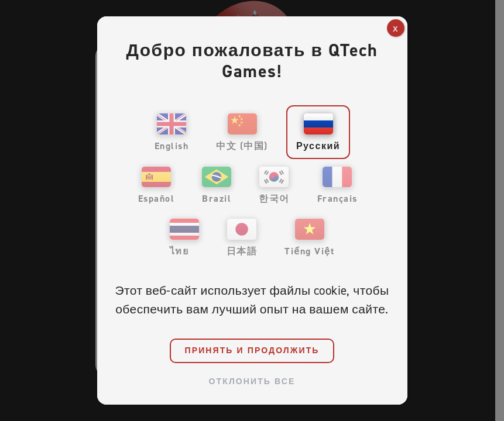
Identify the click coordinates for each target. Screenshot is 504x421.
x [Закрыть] (395, 28)
